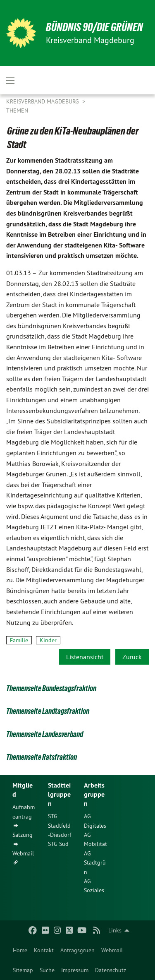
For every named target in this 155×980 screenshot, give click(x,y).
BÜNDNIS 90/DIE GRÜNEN (94, 27)
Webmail (112, 950)
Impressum (75, 970)
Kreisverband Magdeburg (43, 101)
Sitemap (23, 970)
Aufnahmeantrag (24, 812)
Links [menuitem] (115, 930)
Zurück (132, 657)
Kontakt (44, 950)
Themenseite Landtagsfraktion (48, 711)
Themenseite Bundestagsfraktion (51, 688)
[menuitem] (20, 950)
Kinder (48, 640)
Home (20, 950)
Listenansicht (85, 657)
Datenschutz (111, 970)
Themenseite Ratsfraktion (42, 757)
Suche (47, 970)
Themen (17, 110)
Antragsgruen (77, 950)
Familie (19, 640)
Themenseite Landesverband (45, 734)
